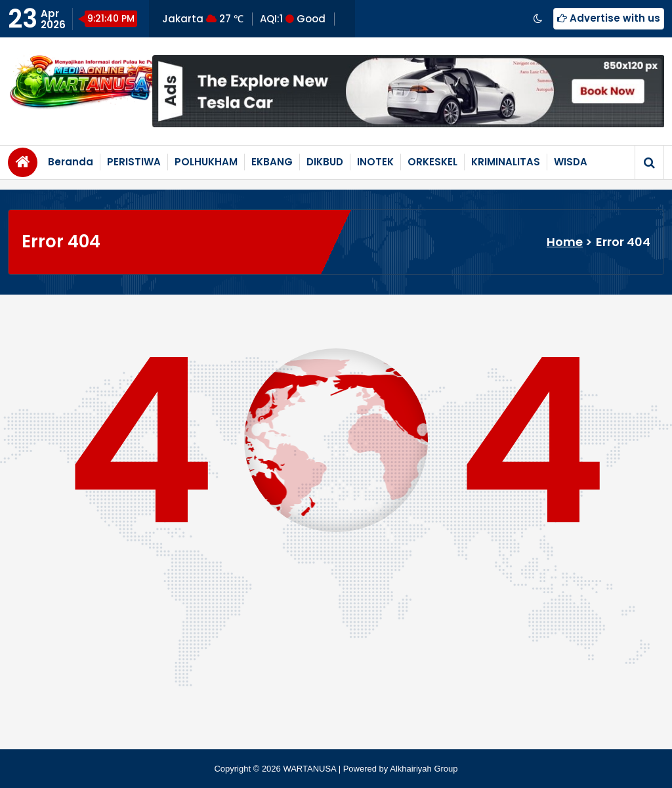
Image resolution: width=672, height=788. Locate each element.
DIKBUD (325, 162)
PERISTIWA (134, 162)
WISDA (571, 162)
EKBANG (272, 162)
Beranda (71, 162)
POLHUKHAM (206, 162)
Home (565, 242)
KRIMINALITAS (506, 162)
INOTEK (375, 162)
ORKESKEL (432, 162)
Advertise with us (609, 18)
